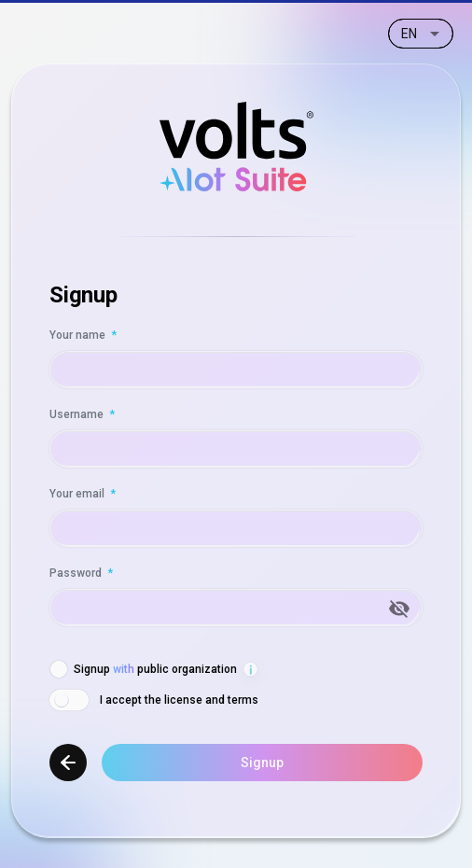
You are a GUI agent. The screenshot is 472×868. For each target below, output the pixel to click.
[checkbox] (143, 669)
